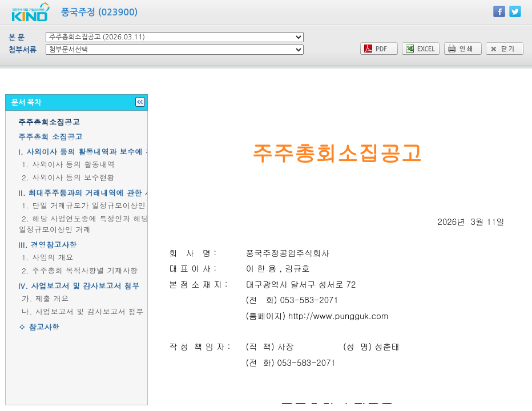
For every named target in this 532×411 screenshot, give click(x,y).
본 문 (17, 37)
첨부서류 (23, 50)
